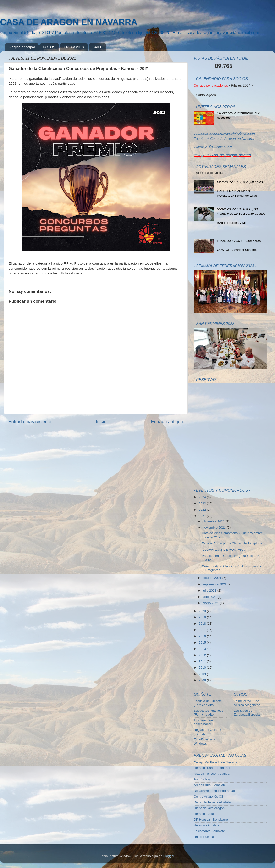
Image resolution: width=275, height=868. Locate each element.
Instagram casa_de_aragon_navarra (222, 155)
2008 (203, 680)
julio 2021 (210, 591)
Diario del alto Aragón (209, 808)
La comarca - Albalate (209, 831)
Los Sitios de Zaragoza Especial (247, 713)
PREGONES (74, 47)
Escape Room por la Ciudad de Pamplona (232, 543)
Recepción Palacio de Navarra (215, 762)
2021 (203, 516)
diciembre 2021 (214, 521)
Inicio (101, 422)
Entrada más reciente (30, 422)
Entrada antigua (167, 422)
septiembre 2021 (215, 584)
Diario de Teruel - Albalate (212, 802)
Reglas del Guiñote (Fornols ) (207, 732)
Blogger (169, 856)
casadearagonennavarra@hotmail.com (224, 134)
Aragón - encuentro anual (212, 774)
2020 (203, 611)
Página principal (22, 47)
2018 (203, 624)
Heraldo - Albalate (206, 825)
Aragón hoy (202, 779)
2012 (203, 655)
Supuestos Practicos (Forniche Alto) (208, 713)
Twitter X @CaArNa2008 (213, 147)
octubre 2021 (212, 578)
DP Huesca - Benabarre (211, 820)
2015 (203, 642)
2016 (203, 636)
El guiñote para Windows (205, 741)
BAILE (97, 47)
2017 (203, 630)
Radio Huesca (204, 837)
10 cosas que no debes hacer (206, 722)
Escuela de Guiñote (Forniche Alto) (208, 703)
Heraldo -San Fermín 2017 (213, 768)
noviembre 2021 (215, 528)
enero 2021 (211, 603)
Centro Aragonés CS (209, 797)
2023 (203, 503)
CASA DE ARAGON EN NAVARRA (69, 22)
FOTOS (49, 47)
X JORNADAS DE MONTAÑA (223, 550)
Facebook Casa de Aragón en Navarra (224, 139)
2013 (203, 649)
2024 (203, 497)
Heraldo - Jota (204, 814)
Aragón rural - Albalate (210, 785)
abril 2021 (210, 597)
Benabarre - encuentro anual (214, 791)
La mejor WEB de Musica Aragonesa (247, 703)
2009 (203, 674)
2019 (203, 617)
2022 (203, 510)
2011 (203, 661)
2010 (203, 668)
